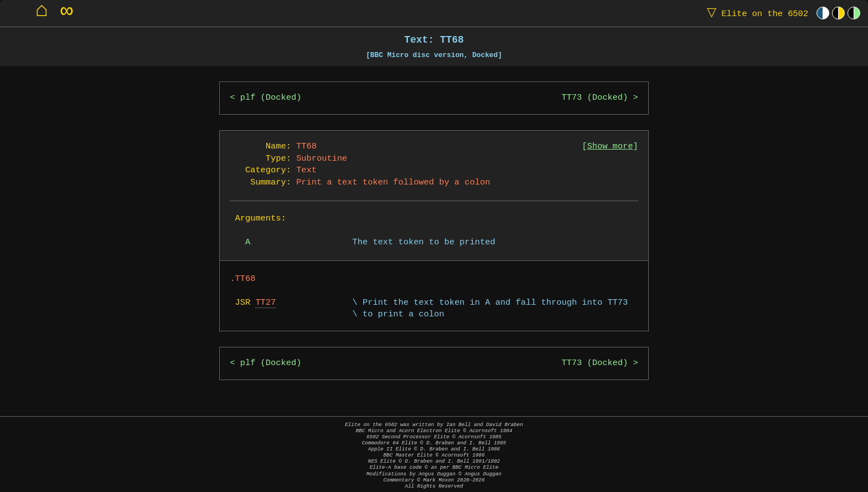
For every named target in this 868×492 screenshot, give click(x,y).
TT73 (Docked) (595, 98)
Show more (610, 147)
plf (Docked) (271, 98)
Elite (755, 13)
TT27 (265, 303)
